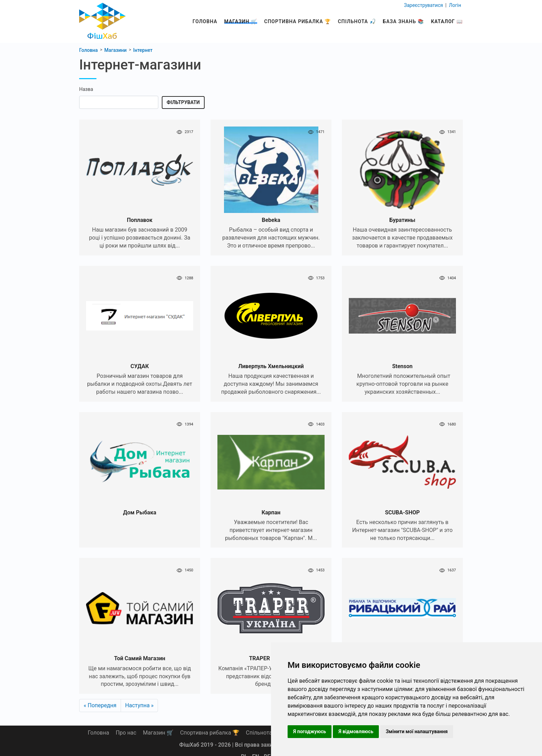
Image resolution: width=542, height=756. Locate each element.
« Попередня (100, 705)
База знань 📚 (404, 21)
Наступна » (139, 705)
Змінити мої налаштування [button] (417, 731)
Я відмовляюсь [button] (356, 731)
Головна (205, 21)
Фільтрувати (183, 102)
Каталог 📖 (447, 21)
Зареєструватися (424, 5)
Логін (454, 5)
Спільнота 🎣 (357, 21)
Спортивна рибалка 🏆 (297, 21)
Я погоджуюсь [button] (310, 731)
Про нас (126, 733)
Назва (86, 89)
